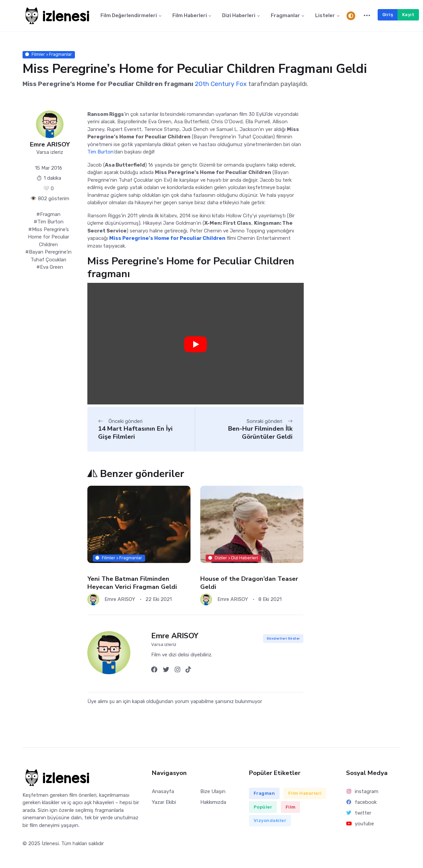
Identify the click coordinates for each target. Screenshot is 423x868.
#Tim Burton (49, 222)
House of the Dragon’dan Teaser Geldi (249, 583)
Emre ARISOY (50, 145)
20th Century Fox (221, 84)
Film (291, 807)
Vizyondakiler (270, 820)
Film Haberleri (190, 16)
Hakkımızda (213, 802)
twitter (359, 813)
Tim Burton (100, 152)
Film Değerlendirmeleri (129, 16)
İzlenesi (50, 843)
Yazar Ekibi (164, 802)
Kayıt (408, 15)
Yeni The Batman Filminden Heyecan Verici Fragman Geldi (132, 583)
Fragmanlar (285, 16)
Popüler (263, 807)
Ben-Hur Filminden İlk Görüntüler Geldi (260, 433)
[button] (367, 16)
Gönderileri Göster (283, 639)
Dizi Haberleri (239, 16)
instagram (362, 791)
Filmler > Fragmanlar (49, 55)
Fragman (264, 794)
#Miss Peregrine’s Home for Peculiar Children (49, 237)
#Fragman (48, 214)
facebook (362, 802)
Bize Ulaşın (213, 791)
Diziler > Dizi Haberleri (234, 558)
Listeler (325, 16)
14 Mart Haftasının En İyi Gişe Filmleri (135, 433)
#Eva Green (50, 267)
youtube (360, 824)
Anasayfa (163, 791)
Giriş (388, 15)
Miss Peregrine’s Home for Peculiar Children (167, 238)
